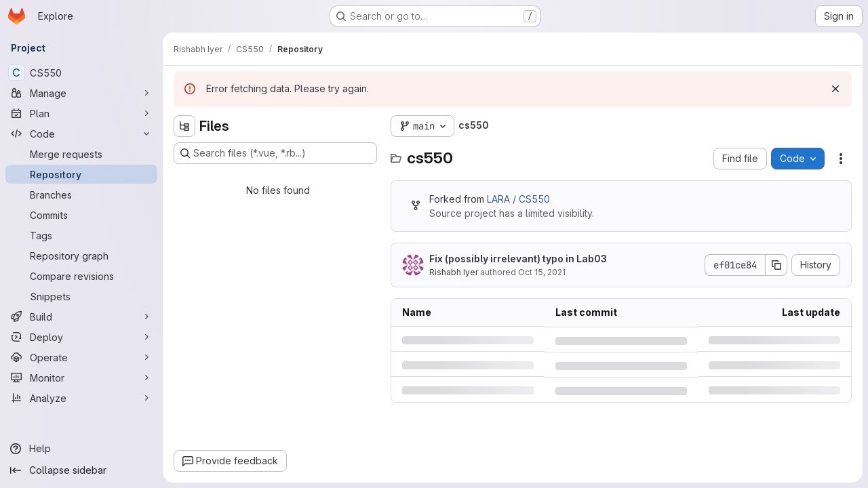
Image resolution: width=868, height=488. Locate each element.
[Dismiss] (835, 89)
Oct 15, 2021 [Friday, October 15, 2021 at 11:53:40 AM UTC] (542, 272)
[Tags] (81, 235)
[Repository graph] (81, 256)
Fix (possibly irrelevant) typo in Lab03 (518, 259)
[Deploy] (81, 337)
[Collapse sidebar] (81, 470)
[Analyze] (81, 398)
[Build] (81, 317)
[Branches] (81, 195)
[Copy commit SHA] (776, 265)
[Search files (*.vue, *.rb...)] (275, 153)
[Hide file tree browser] (184, 126)
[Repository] (81, 174)
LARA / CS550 (518, 199)
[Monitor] (81, 378)
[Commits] (81, 215)
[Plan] (81, 113)
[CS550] (81, 73)
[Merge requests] (81, 154)
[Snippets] (81, 296)
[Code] (81, 134)
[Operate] (81, 357)
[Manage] (81, 93)
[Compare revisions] (81, 276)
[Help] (81, 449)
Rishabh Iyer (454, 272)
